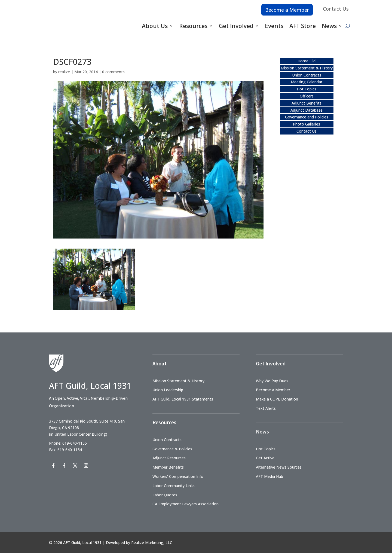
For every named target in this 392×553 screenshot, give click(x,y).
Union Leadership (168, 390)
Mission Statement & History (307, 68)
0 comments (113, 72)
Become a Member (287, 10)
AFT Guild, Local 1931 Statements (183, 399)
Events (274, 26)
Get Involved (236, 26)
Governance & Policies (172, 449)
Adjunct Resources (169, 458)
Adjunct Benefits (307, 103)
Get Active (265, 458)
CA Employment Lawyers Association (186, 504)
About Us (155, 26)
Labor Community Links (174, 486)
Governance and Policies (307, 117)
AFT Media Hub (269, 476)
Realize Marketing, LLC (152, 543)
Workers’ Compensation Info (178, 476)
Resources (193, 26)
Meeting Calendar (307, 82)
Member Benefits (168, 467)
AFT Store (303, 26)
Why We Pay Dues (272, 381)
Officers (307, 96)
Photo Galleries (307, 124)
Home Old (307, 61)
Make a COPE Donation (277, 399)
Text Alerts (266, 408)
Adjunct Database (307, 110)
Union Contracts (307, 75)
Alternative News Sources (279, 467)
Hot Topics (307, 89)
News (329, 26)
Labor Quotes (165, 495)
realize (64, 72)
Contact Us (336, 9)
